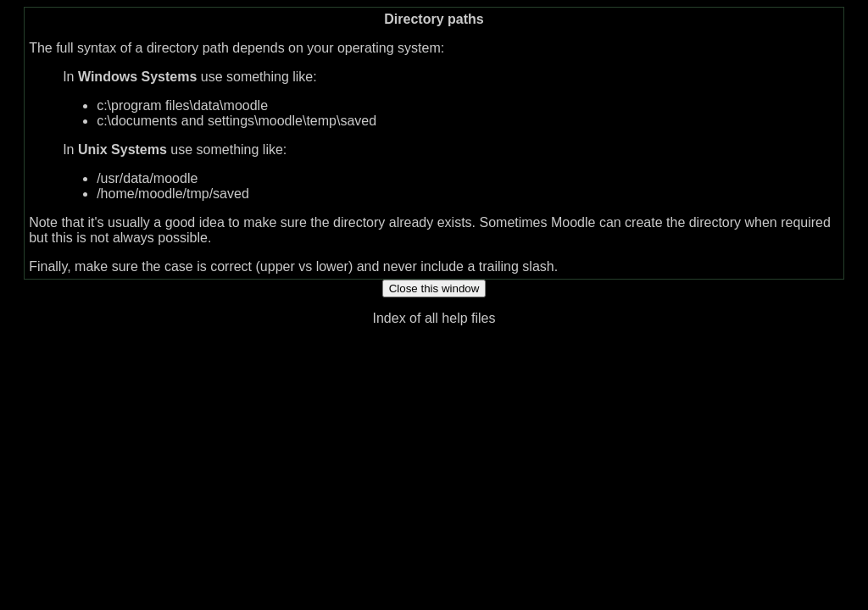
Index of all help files (434, 318)
